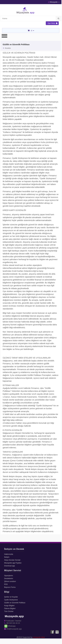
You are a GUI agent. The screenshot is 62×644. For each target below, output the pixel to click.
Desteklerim (9, 579)
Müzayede (54, 2)
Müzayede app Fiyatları (13, 563)
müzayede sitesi (39, 637)
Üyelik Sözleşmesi (11, 600)
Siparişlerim (9, 576)
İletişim (7, 557)
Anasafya (8, 48)
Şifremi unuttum (10, 581)
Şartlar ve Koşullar (11, 597)
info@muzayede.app (13, 629)
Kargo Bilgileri (9, 606)
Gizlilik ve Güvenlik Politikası (15, 603)
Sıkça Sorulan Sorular (12, 560)
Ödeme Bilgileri (10, 608)
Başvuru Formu (10, 587)
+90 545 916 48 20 (12, 623)
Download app (10, 566)
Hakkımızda (9, 554)
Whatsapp (10, 626)
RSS (6, 584)
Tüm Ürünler (9, 611)
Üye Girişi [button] (52, 23)
